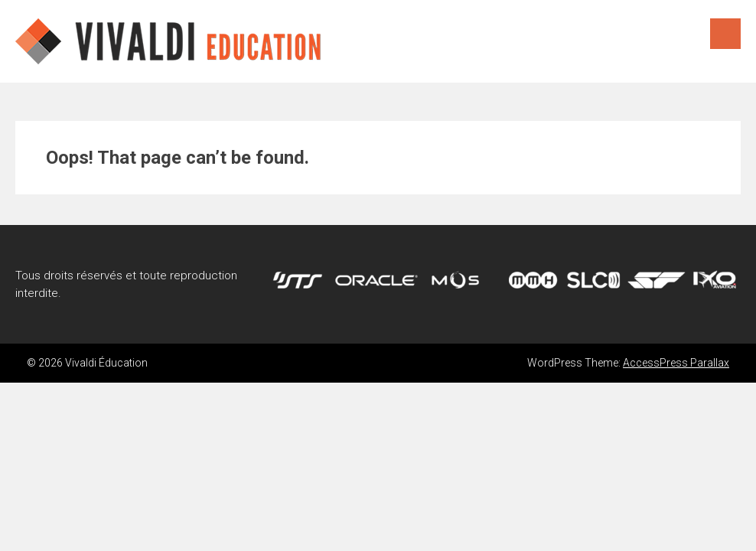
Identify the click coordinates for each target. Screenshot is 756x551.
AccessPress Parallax (676, 363)
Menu (725, 34)
